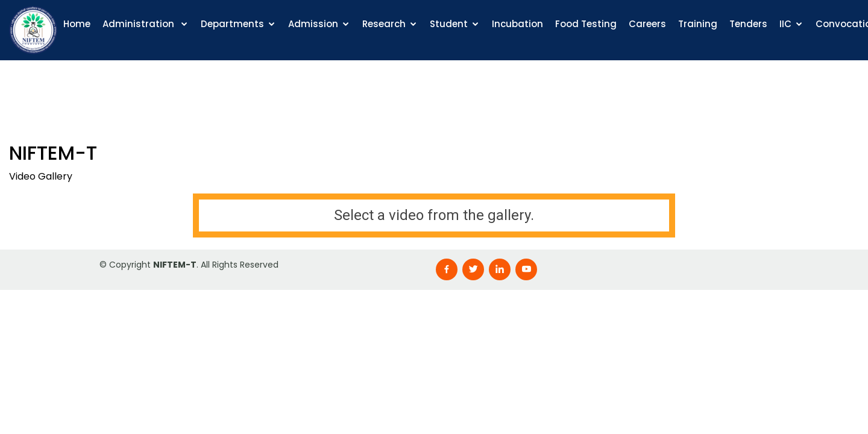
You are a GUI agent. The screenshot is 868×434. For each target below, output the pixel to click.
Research (384, 24)
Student (449, 24)
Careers (647, 24)
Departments (232, 24)
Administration (140, 24)
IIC (785, 24)
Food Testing (586, 24)
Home (77, 24)
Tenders (748, 24)
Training (698, 24)
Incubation (517, 24)
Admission (313, 24)
